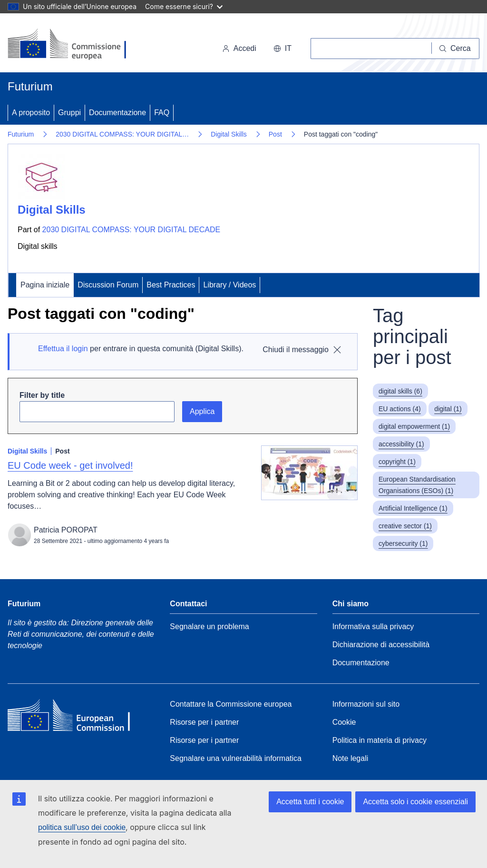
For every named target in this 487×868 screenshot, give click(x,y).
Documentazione (117, 113)
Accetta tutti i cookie (310, 802)
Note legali (351, 758)
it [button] (282, 48)
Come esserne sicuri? (184, 6)
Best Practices (171, 285)
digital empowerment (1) (414, 426)
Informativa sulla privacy (373, 626)
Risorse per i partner (204, 722)
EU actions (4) (400, 409)
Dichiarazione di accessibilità (381, 645)
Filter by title (42, 395)
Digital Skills (229, 134)
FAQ (162, 113)
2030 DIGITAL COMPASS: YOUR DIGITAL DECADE (131, 230)
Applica (202, 411)
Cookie (344, 722)
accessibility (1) (401, 444)
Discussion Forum (108, 285)
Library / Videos (229, 285)
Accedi (239, 48)
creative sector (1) (405, 526)
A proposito (31, 113)
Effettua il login (63, 349)
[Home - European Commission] (77, 718)
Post (275, 134)
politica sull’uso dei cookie (82, 827)
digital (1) (448, 409)
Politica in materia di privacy (380, 740)
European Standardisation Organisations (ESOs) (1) (417, 485)
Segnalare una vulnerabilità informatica (236, 758)
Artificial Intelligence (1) (413, 508)
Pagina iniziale (45, 285)
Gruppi (69, 113)
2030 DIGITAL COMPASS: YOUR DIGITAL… (122, 134)
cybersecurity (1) (403, 543)
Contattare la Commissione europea (231, 704)
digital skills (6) (400, 391)
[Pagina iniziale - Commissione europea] (72, 45)
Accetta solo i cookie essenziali (415, 802)
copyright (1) (397, 462)
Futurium (30, 86)
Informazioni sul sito (366, 704)
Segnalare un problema (209, 626)
